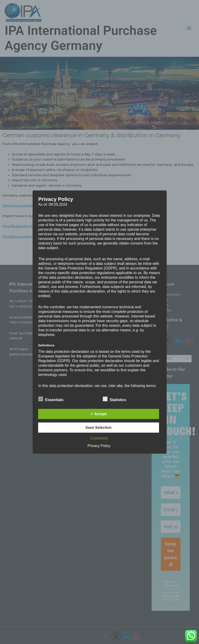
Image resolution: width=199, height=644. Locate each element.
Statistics (115, 399)
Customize (99, 438)
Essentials (51, 399)
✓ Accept (98, 414)
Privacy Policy (99, 446)
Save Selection (99, 428)
